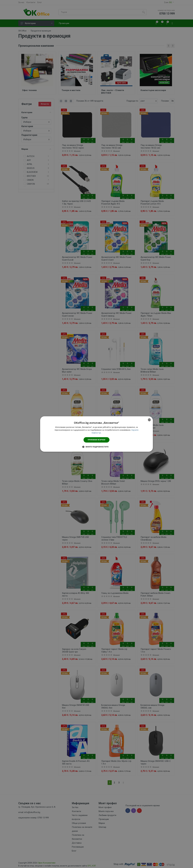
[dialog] (96, 434)
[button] (96, 447)
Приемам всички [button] (97, 440)
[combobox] (149, 420)
